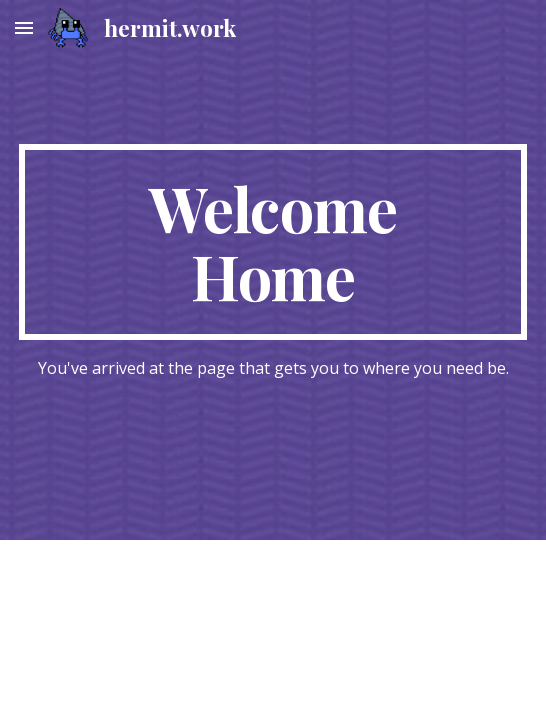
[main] (272, 242)
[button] (24, 27)
